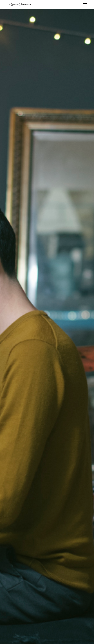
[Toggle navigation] (85, 4)
